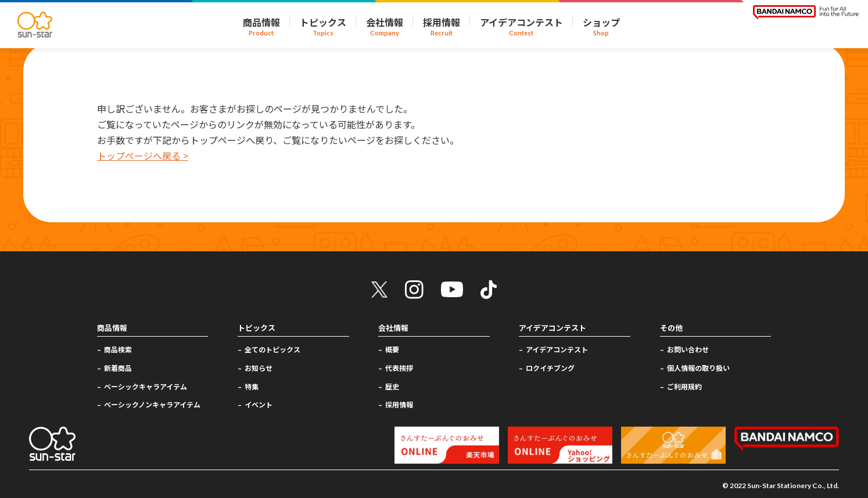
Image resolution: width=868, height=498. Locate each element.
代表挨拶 (399, 368)
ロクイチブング (550, 368)
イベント (259, 404)
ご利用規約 (684, 386)
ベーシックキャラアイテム (146, 386)
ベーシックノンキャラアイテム (152, 404)
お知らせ (259, 368)
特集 (252, 386)
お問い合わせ (688, 349)
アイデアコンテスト (557, 349)
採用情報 (399, 404)
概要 (392, 349)
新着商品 (118, 368)
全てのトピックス (272, 349)
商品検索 (118, 349)
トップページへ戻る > (143, 156)
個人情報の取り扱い (698, 368)
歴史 (392, 386)
